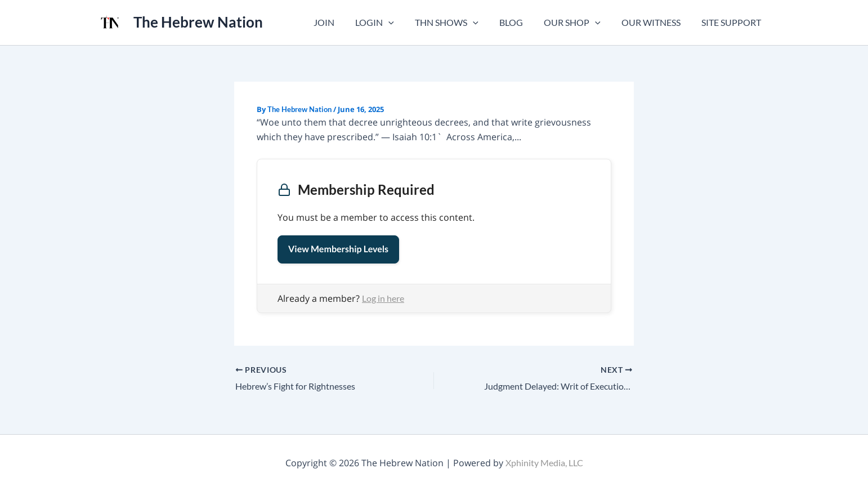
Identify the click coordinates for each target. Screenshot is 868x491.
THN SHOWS (460, 23)
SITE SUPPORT (733, 22)
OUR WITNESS (656, 22)
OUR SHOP (580, 23)
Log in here (383, 298)
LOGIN (391, 23)
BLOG (521, 22)
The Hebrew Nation (198, 22)
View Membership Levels (338, 249)
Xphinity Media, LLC (544, 463)
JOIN (343, 22)
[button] (405, 23)
